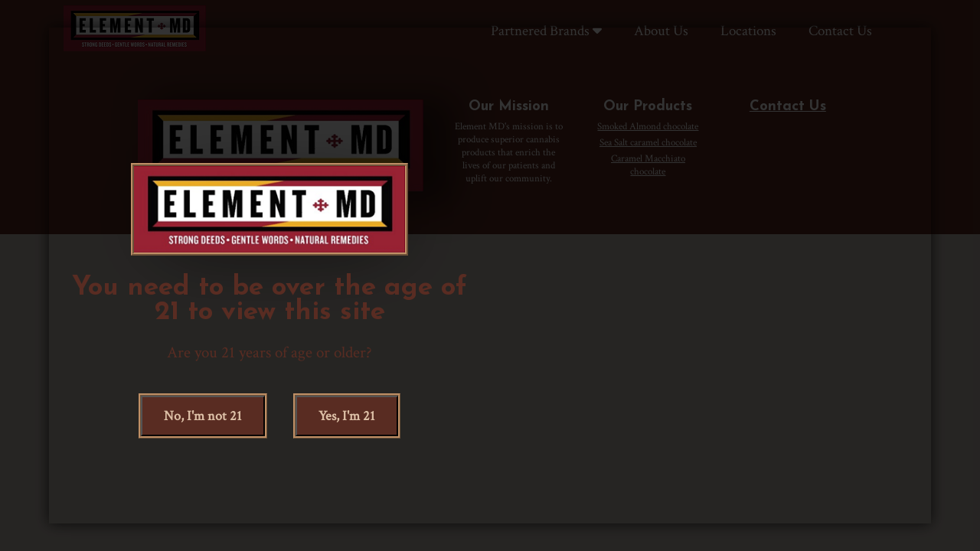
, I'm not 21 (203, 416)
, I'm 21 (347, 416)
